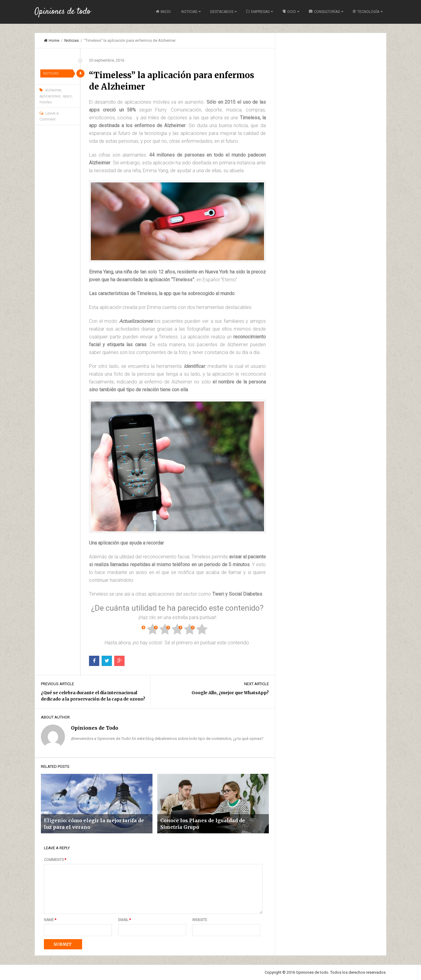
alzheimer (53, 90)
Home (52, 40)
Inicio (163, 12)
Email (124, 920)
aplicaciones (50, 96)
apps (67, 96)
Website (200, 920)
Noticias (189, 12)
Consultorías (324, 12)
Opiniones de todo (63, 12)
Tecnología (366, 12)
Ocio (289, 12)
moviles (46, 102)
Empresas (258, 12)
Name (50, 920)
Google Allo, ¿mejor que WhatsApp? (230, 693)
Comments (55, 860)
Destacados (222, 12)
